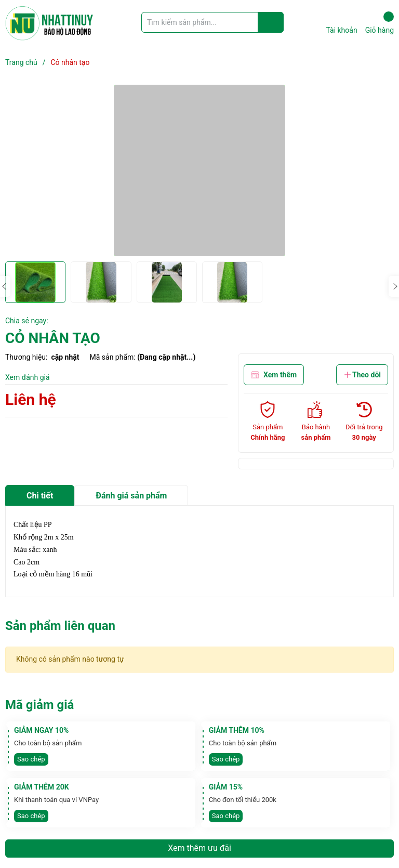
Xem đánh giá (28, 377)
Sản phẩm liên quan (60, 626)
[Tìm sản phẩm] (212, 22)
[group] (199, 170)
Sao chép (31, 759)
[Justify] (271, 22)
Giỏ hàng (380, 23)
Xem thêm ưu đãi (199, 848)
